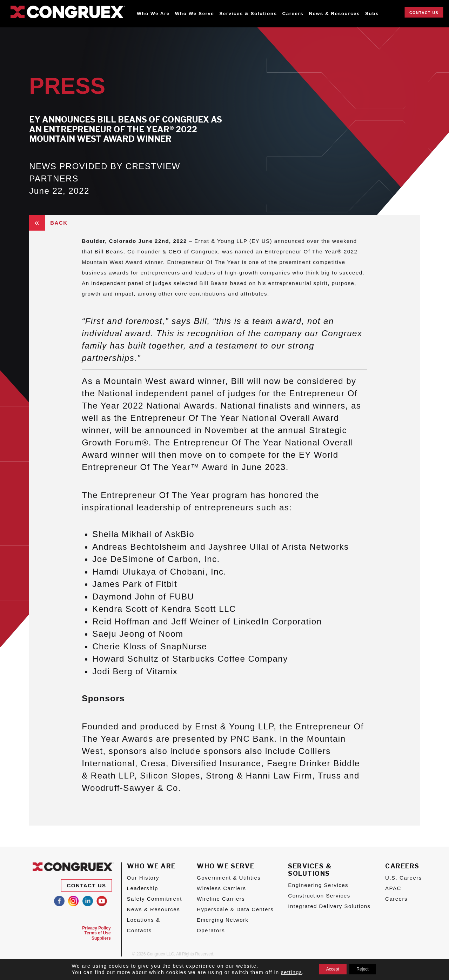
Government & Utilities (229, 878)
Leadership (143, 888)
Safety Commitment (155, 899)
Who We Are (153, 14)
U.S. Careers (404, 878)
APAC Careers (396, 893)
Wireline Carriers (221, 899)
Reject (367, 969)
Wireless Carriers (222, 888)
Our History (143, 878)
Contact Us (424, 13)
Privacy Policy (96, 928)
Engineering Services (318, 885)
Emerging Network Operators (223, 925)
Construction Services (319, 896)
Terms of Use (97, 933)
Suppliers (101, 938)
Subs (372, 14)
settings (283, 972)
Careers (293, 14)
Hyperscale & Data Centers (235, 909)
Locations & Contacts (144, 925)
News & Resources (334, 14)
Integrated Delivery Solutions (329, 906)
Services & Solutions (248, 14)
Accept (329, 969)
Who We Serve (195, 14)
